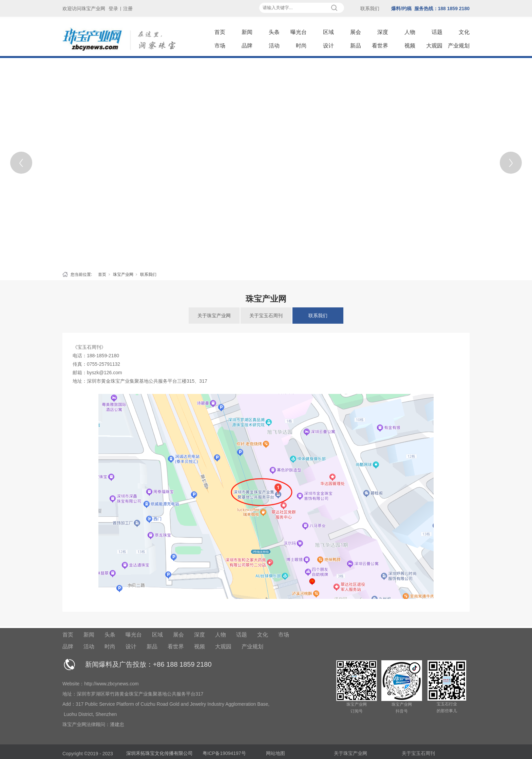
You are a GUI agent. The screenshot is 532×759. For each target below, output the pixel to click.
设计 (328, 46)
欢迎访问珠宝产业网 (84, 8)
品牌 (247, 46)
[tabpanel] (266, 163)
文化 (464, 32)
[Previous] (21, 163)
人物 (410, 32)
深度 (383, 32)
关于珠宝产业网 (214, 316)
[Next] (511, 163)
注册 (128, 8)
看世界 (380, 46)
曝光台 (299, 32)
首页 (220, 32)
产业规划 (459, 46)
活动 (274, 46)
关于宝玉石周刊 (266, 316)
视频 (410, 46)
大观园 (434, 46)
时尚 (301, 46)
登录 (113, 8)
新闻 (247, 32)
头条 (274, 32)
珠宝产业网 (123, 274)
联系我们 (148, 274)
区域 (328, 32)
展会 (356, 32)
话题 (437, 32)
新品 (356, 46)
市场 (220, 46)
